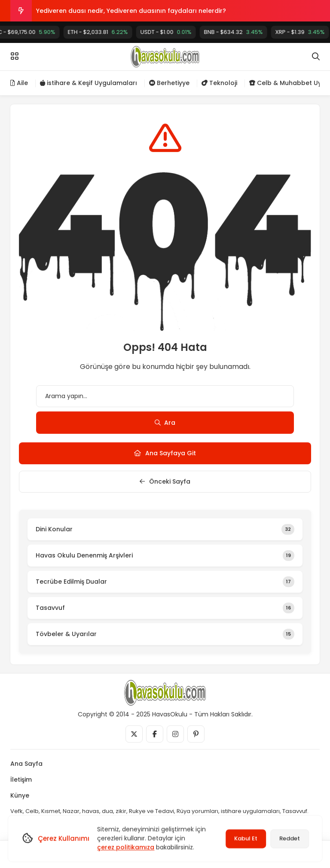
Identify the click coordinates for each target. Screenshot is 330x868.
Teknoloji (219, 83)
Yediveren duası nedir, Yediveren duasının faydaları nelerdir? (131, 11)
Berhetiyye (169, 83)
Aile (19, 83)
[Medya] (134, 734)
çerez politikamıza (126, 847)
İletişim (21, 780)
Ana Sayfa (26, 764)
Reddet (290, 839)
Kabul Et (246, 839)
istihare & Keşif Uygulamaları (89, 83)
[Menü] (15, 56)
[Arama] (316, 57)
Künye (20, 795)
